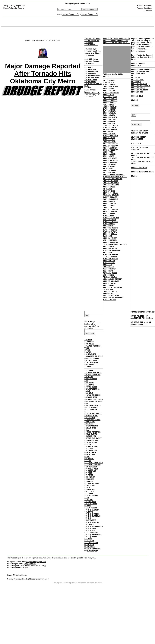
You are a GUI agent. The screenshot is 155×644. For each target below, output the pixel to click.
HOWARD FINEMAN (111, 162)
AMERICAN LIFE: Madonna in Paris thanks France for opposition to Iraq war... (117, 42)
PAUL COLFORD (110, 130)
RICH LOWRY (109, 245)
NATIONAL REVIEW (92, 492)
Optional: (60, 15)
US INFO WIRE (91, 367)
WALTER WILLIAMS (111, 341)
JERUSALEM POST (92, 463)
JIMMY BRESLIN (110, 115)
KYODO (87, 355)
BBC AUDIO (89, 394)
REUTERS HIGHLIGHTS (141, 95)
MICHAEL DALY (110, 140)
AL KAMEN (107, 213)
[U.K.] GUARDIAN (92, 554)
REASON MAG (90, 522)
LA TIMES (89, 473)
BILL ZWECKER (110, 346)
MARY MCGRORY (110, 250)
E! (86, 428)
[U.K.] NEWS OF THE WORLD (92, 562)
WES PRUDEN (109, 282)
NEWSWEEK (89, 512)
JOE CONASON (109, 132)
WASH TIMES (90, 591)
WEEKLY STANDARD (92, 593)
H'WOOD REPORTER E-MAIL (115, 199)
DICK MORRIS (109, 255)
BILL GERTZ (109, 174)
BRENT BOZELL (110, 110)
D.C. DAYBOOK (91, 426)
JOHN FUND (108, 169)
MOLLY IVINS (109, 211)
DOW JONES (89, 347)
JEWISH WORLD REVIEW (91, 466)
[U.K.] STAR (90, 568)
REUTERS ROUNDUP (139, 92)
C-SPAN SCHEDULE (92, 409)
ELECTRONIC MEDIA (93, 431)
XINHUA (88, 375)
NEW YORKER (90, 507)
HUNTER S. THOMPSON (113, 331)
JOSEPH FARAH (110, 157)
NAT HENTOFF (109, 194)
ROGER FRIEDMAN (111, 167)
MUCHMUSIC (89, 485)
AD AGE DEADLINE (92, 384)
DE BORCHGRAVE (110, 142)
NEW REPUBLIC (91, 495)
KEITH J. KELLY (111, 218)
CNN (86, 418)
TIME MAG (89, 534)
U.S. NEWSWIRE (91, 370)
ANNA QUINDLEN (110, 285)
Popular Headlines (144, 8)
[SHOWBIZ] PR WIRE (94, 362)
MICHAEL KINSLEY (111, 221)
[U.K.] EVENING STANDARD (92, 548)
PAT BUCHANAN (110, 120)
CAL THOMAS (109, 329)
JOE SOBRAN (109, 317)
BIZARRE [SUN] (110, 103)
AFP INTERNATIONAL (140, 77)
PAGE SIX (107, 270)
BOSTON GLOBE (91, 399)
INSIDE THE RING (111, 209)
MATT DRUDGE (109, 83)
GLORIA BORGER (110, 108)
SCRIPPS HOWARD (92, 365)
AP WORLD (89, 73)
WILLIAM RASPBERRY (112, 287)
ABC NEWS (89, 379)
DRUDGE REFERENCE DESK (142, 191)
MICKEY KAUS (109, 216)
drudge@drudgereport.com (36, 606)
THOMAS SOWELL (110, 319)
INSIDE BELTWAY (111, 204)
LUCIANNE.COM (91, 475)
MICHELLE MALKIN (111, 248)
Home (9, 620)
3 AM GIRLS (109, 86)
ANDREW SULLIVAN (111, 324)
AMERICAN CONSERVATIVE (91, 388)
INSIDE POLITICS (111, 206)
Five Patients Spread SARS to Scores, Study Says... (142, 61)
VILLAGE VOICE (91, 586)
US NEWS (88, 581)
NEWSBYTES (89, 509)
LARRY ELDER (109, 154)
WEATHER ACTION (139, 151)
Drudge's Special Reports (14, 8)
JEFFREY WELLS (110, 336)
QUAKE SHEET (137, 154)
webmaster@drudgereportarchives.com (34, 624)
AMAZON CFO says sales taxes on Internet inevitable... (92, 43)
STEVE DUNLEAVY (111, 149)
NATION (88, 487)
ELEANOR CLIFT (110, 127)
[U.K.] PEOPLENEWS (94, 566)
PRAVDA (88, 357)
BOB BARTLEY (109, 95)
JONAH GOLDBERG (111, 179)
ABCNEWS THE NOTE (93, 382)
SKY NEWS (89, 527)
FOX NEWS (89, 443)
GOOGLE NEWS (137, 107)
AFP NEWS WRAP (138, 80)
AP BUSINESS (90, 80)
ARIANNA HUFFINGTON (113, 201)
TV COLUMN (108, 334)
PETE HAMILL (109, 189)
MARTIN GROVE (110, 184)
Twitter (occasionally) (38, 610)
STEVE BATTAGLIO (111, 98)
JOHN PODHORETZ (111, 277)
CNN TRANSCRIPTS (92, 421)
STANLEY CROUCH (111, 137)
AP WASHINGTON (91, 77)
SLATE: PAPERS (91, 529)
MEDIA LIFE (90, 480)
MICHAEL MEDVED (111, 253)
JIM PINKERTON (110, 275)
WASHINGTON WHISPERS (113, 344)
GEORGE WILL (109, 339)
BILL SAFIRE (109, 302)
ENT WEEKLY (90, 436)
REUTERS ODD (137, 102)
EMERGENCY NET (91, 433)
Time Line (148, 10)
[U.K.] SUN (90, 571)
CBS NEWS (89, 406)
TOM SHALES (109, 307)
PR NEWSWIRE (90, 360)
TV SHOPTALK (90, 536)
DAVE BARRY (109, 93)
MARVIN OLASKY (110, 265)
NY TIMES (89, 504)
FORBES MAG (90, 441)
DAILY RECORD (91, 544)
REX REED (107, 290)
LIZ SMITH (108, 312)
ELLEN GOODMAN (110, 181)
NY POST (88, 502)
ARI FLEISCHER (110, 164)
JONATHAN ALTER (111, 90)
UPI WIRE (135, 85)
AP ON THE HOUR (92, 85)
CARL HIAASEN (110, 191)
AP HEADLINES (91, 87)
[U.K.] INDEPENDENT (90, 557)
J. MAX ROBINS (110, 295)
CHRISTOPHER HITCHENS (114, 196)
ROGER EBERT (109, 152)
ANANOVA (88, 343)
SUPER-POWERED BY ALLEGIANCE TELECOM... (142, 318)
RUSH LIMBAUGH (110, 240)
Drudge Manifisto (30, 608)
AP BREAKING (90, 90)
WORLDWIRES (90, 372)
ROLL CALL (89, 524)
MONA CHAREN (109, 125)
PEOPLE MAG (90, 517)
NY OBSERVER (90, 500)
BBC (86, 391)
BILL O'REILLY (110, 268)
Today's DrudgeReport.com (14, 6)
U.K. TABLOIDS (91, 573)
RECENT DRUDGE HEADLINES (138, 69)
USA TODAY (89, 583)
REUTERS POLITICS (140, 100)
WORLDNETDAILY (91, 595)
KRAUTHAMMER (109, 228)
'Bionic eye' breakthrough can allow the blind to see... (93, 55)
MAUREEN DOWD (110, 147)
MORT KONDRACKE (111, 226)
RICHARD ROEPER (111, 297)
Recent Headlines (144, 6)
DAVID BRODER (110, 118)
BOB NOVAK (108, 258)
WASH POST (89, 588)
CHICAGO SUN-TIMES (94, 413)
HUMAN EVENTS (91, 455)
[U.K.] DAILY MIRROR (91, 540)
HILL (87, 450)
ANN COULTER (109, 135)
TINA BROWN (109, 113)
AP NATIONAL (90, 75)
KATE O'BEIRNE (110, 263)
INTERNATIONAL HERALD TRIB (91, 447)
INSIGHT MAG (90, 458)
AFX (133, 82)
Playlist (26, 612)
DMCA (15, 620)
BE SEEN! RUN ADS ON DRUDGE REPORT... (141, 325)
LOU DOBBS (108, 145)
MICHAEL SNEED (110, 314)
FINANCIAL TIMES (92, 438)
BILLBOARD (89, 396)
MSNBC (87, 482)
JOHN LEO (107, 236)
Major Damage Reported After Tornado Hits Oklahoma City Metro (43, 76)
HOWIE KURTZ (109, 233)
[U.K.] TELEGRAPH (93, 576)
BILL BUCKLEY (110, 122)
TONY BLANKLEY (110, 105)
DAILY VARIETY (91, 423)
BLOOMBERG (89, 345)
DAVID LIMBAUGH (111, 238)
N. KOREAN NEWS (92, 514)
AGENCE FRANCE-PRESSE (142, 75)
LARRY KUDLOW (110, 231)
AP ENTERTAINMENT (93, 82)
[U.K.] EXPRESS (92, 551)
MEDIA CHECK (90, 477)
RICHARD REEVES (111, 292)
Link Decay (23, 620)
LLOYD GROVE (109, 186)
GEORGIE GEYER (110, 177)
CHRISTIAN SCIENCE (94, 416)
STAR (87, 532)
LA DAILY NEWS (91, 470)
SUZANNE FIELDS (111, 159)
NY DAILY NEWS (91, 497)
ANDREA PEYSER (110, 272)
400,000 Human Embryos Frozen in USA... (92, 66)
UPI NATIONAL (138, 87)
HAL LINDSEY (109, 243)
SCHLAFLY (107, 304)
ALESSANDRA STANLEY (113, 322)
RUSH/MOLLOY (109, 300)
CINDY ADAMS (109, 88)
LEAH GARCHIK (110, 172)
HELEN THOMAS (110, 327)
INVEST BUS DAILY (93, 460)
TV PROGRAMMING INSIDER (115, 280)
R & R (87, 519)
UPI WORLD (136, 90)
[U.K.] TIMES (91, 578)
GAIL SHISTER (110, 309)
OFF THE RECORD (111, 260)
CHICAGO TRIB (91, 411)
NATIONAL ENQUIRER (94, 490)
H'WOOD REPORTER (92, 453)
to (80, 15)
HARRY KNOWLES (110, 223)
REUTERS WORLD (138, 97)
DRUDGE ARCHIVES (139, 187)
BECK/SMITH (109, 100)
